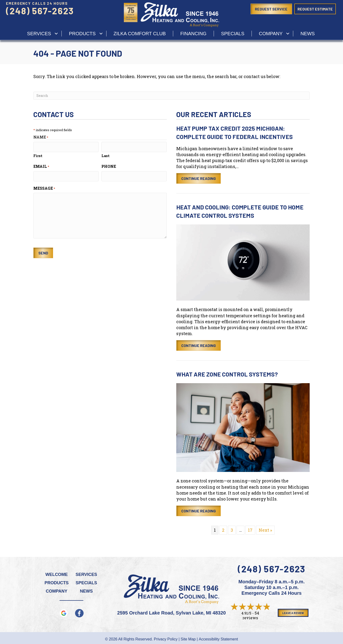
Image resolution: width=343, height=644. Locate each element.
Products (82, 34)
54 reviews (251, 615)
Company (271, 34)
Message (44, 186)
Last (106, 155)
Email (41, 166)
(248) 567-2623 (40, 11)
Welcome (57, 575)
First (38, 155)
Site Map (188, 639)
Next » (265, 530)
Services (86, 575)
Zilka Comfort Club (140, 34)
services (39, 34)
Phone (109, 166)
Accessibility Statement (219, 639)
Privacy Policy (166, 639)
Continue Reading (201, 178)
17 (250, 530)
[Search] (171, 96)
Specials (233, 34)
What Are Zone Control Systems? (227, 374)
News (308, 34)
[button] (56, 34)
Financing (193, 34)
